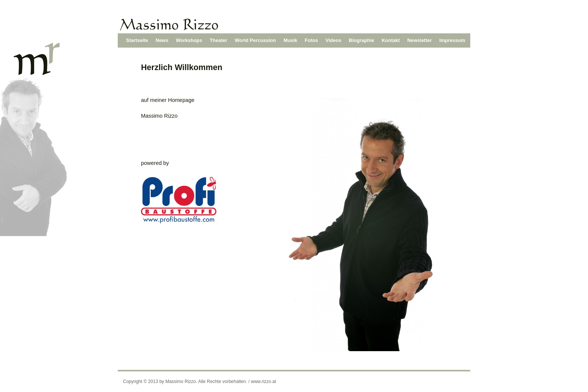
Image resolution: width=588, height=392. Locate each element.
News (162, 40)
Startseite (137, 40)
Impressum (452, 40)
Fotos (311, 40)
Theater (218, 40)
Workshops (189, 40)
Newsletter (420, 40)
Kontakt (391, 40)
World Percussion (255, 40)
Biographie (361, 40)
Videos (333, 40)
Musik (290, 40)
